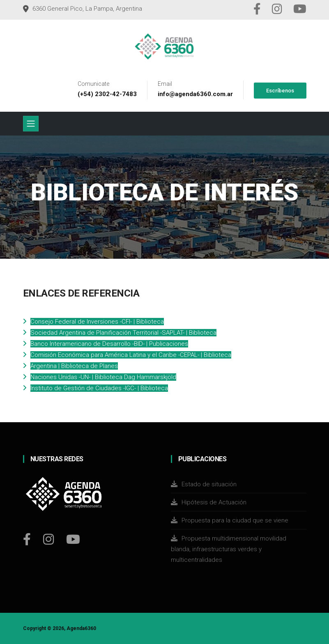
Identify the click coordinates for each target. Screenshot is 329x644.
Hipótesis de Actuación (214, 502)
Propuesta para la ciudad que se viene (235, 520)
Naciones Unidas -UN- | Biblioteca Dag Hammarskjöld (103, 377)
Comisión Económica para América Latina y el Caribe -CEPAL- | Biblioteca (131, 355)
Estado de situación (209, 484)
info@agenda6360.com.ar (195, 94)
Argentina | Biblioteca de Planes (74, 366)
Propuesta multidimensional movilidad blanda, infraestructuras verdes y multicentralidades (229, 549)
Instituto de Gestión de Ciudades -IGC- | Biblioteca (99, 388)
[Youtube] (73, 539)
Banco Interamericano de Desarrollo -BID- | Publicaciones (109, 344)
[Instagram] (48, 539)
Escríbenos (280, 91)
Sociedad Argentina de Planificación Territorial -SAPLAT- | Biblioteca (123, 333)
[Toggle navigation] (31, 124)
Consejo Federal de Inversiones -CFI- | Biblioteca (97, 322)
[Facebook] (27, 539)
